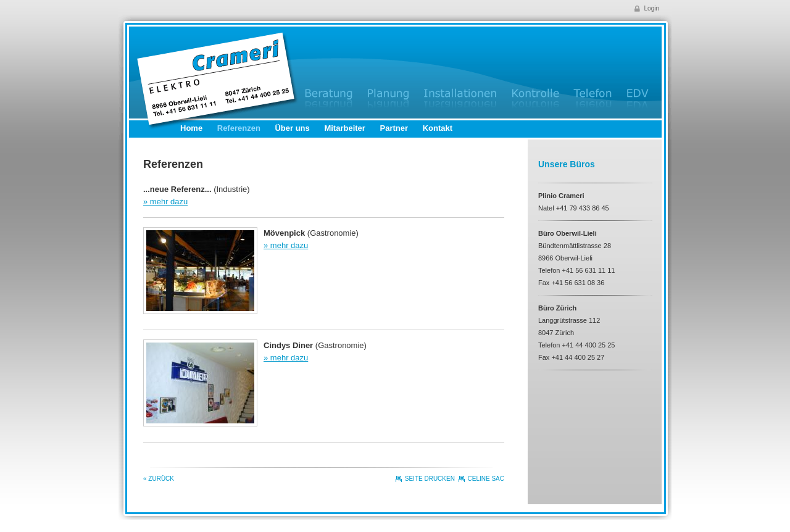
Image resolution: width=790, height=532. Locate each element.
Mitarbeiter (344, 128)
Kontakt (438, 128)
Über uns (292, 128)
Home (191, 128)
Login (652, 8)
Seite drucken (430, 479)
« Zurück (159, 479)
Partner (394, 128)
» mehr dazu (165, 202)
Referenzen (239, 128)
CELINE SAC (486, 479)
